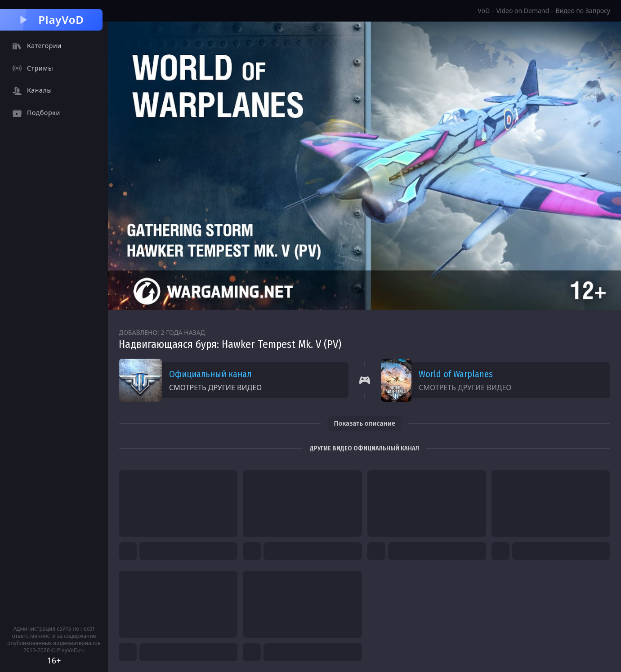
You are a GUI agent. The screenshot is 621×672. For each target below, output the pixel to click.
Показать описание (364, 423)
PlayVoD (51, 20)
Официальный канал (210, 374)
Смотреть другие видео (215, 387)
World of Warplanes (456, 374)
